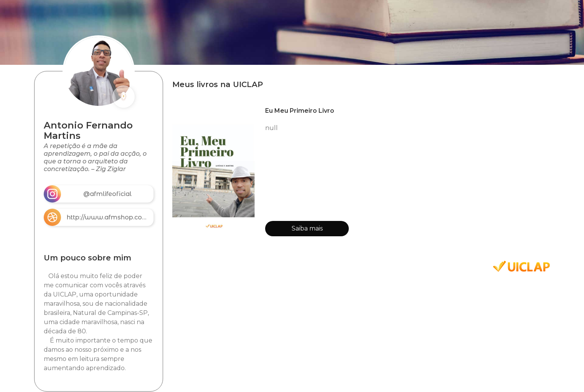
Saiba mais (307, 228)
